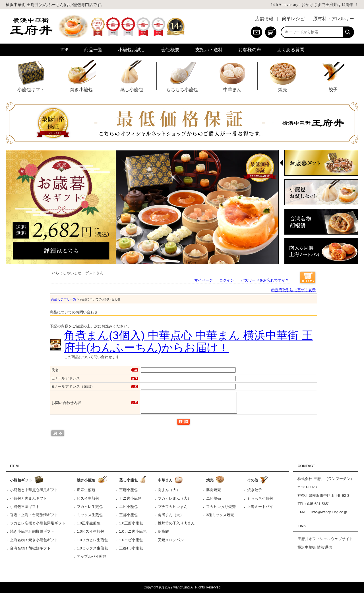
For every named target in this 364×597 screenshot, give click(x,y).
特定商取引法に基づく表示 (293, 290)
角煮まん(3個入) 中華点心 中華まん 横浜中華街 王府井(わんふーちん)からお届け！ (188, 341)
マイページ (203, 280)
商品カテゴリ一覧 (64, 299)
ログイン (227, 280)
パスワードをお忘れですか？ (265, 280)
